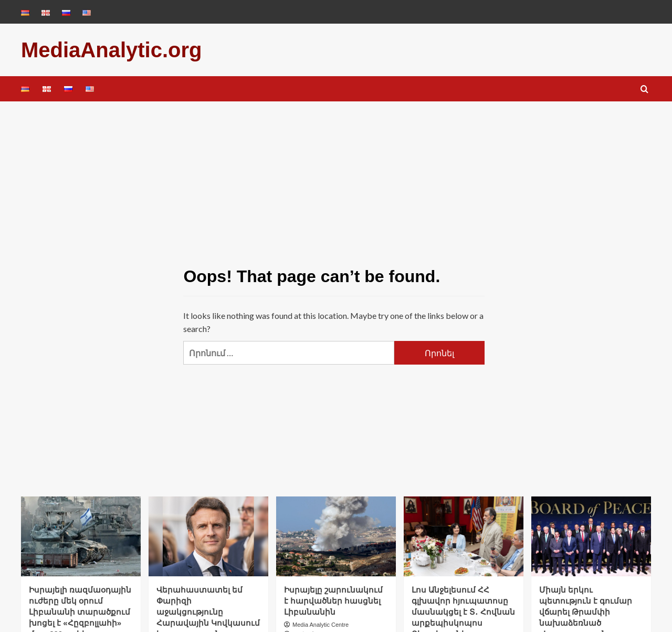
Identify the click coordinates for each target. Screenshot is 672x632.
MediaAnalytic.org (112, 50)
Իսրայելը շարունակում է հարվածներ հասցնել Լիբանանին (333, 601)
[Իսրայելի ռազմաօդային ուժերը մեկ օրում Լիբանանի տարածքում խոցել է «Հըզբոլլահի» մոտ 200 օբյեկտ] (81, 536)
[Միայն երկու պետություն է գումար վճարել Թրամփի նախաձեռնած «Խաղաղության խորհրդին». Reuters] (591, 536)
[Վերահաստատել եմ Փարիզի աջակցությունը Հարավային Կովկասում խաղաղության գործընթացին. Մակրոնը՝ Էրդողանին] (208, 536)
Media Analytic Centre (321, 625)
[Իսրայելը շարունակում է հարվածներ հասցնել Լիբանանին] (336, 536)
